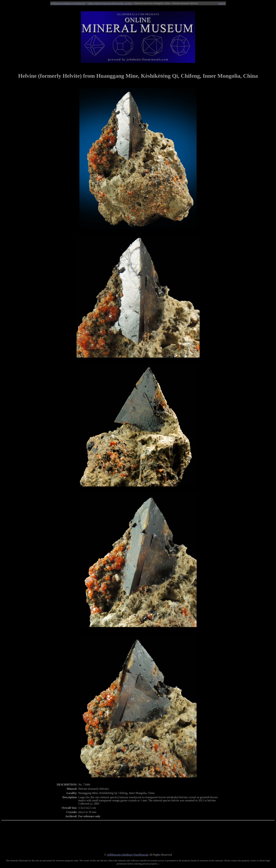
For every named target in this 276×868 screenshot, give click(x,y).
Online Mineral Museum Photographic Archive (110, 3)
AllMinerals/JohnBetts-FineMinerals (68, 3)
